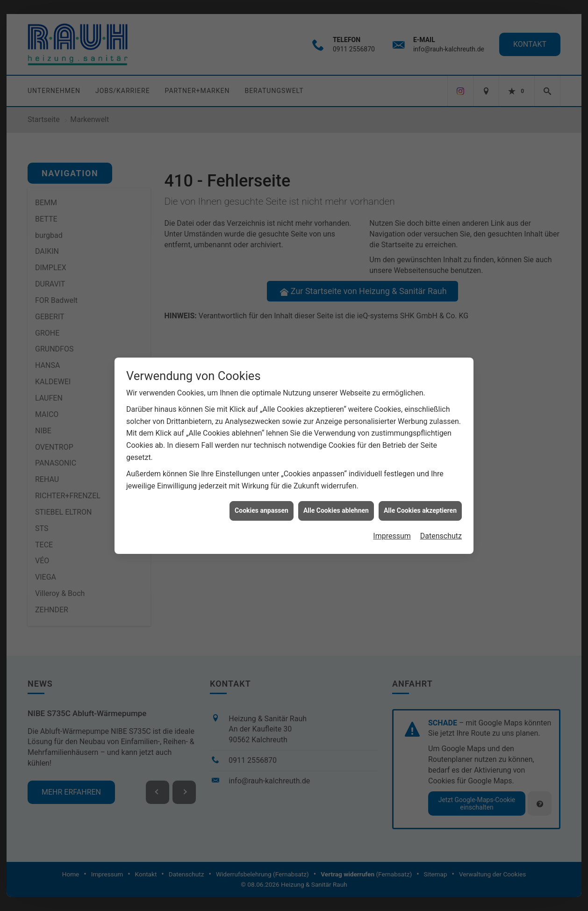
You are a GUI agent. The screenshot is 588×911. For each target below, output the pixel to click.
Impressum (392, 514)
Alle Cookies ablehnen (336, 489)
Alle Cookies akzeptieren (420, 489)
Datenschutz (441, 514)
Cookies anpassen (262, 489)
